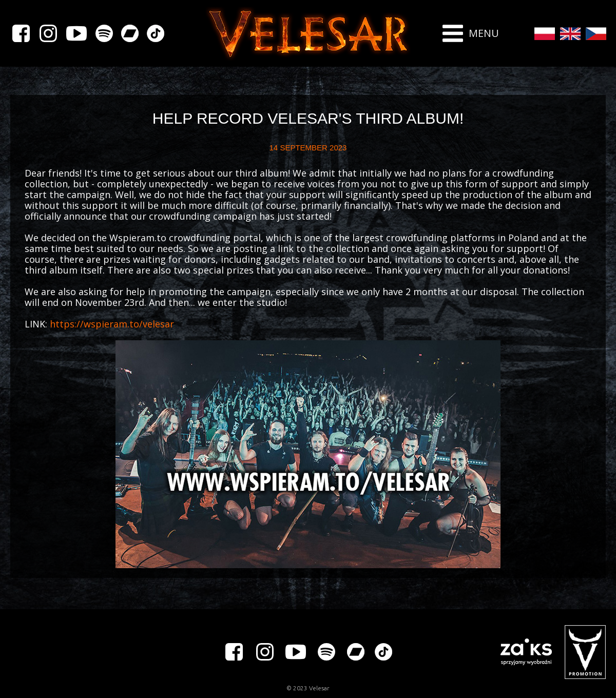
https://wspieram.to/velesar (112, 324)
